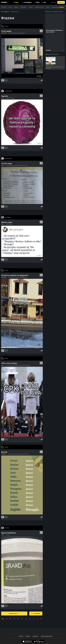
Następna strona (14, 613)
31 (37, 619)
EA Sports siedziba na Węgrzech (15, 275)
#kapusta (8, 98)
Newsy (48, 7)
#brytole (27, 454)
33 (30, 619)
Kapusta (5, 96)
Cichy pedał (6, 31)
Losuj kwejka (36, 613)
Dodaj (17, 2)
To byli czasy (7, 163)
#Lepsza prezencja (26, 365)
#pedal (20, 33)
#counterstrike (18, 165)
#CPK (15, 365)
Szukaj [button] (62, 7)
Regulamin (35, 636)
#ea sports (25, 277)
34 (26, 619)
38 (10, 619)
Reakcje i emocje (39, 7)
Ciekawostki (23, 7)
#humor (10, 33)
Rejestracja (61, 2)
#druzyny (12, 165)
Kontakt (21, 636)
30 (41, 619)
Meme (2, 224)
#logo (14, 33)
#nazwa (17, 33)
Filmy (36, 2)
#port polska (19, 365)
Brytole (4, 452)
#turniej (23, 165)
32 (34, 619)
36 (18, 619)
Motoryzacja (55, 7)
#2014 (26, 165)
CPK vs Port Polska (9, 363)
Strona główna (5, 12)
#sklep (14, 277)
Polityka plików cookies (47, 636)
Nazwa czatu (7, 222)
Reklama (28, 636)
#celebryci (14, 454)
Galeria (16, 7)
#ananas (19, 454)
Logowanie (52, 2)
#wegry (21, 277)
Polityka (31, 7)
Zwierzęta (4, 7)
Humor (10, 7)
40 (3, 619)
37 (14, 619)
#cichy (24, 33)
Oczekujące (26, 2)
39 (7, 619)
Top (43, 2)
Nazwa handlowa (9, 533)
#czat (7, 224)
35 (22, 619)
